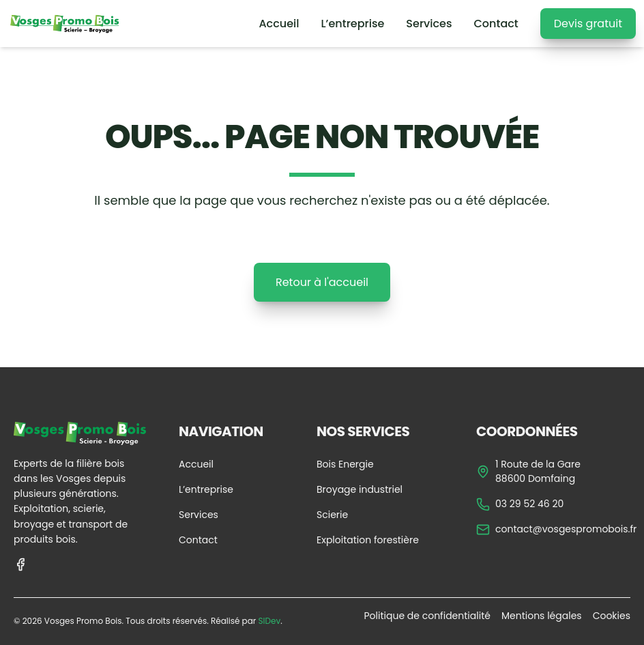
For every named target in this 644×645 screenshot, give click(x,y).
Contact (496, 24)
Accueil (279, 24)
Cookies (612, 616)
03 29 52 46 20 (520, 504)
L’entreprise (353, 24)
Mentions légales (542, 616)
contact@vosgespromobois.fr (556, 529)
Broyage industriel (360, 489)
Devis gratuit (588, 24)
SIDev (269, 621)
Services (429, 24)
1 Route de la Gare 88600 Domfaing (528, 471)
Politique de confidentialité (427, 616)
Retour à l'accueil (322, 282)
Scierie (332, 515)
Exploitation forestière (368, 540)
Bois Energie (345, 464)
